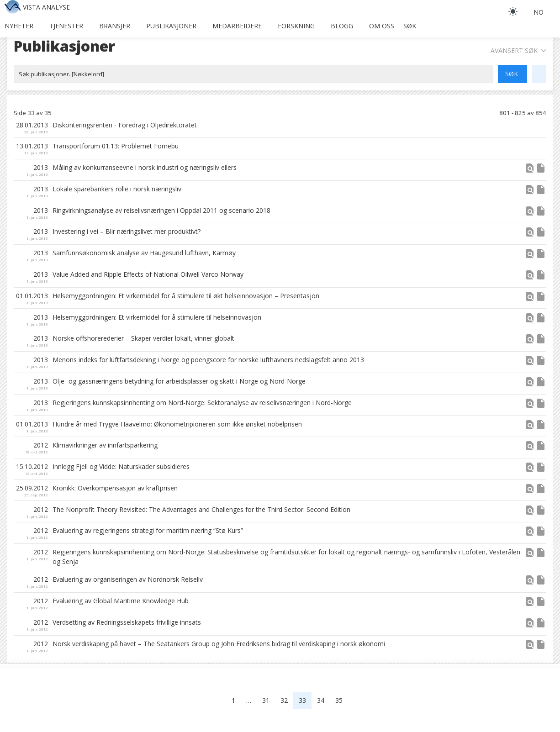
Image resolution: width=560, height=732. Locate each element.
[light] (513, 11)
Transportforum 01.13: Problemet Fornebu (116, 146)
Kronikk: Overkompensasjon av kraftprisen (115, 488)
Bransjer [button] (115, 26)
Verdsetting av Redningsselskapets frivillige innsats (127, 622)
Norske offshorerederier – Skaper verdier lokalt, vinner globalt (143, 338)
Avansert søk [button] (518, 50)
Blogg (342, 26)
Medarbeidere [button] (237, 26)
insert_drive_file (541, 168)
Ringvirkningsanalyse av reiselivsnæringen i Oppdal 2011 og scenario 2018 (161, 210)
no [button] (539, 12)
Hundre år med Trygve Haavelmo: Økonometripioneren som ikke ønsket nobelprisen (177, 424)
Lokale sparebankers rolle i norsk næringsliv (117, 189)
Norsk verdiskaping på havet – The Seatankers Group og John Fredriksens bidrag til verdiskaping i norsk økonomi (219, 644)
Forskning (296, 26)
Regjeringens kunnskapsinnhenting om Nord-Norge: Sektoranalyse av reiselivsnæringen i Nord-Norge (202, 403)
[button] (530, 171)
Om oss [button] (382, 26)
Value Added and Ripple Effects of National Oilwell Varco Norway (148, 274)
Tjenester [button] (66, 26)
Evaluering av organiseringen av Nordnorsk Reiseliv (128, 579)
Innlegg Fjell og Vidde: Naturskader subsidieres (121, 466)
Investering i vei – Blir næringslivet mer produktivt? (127, 231)
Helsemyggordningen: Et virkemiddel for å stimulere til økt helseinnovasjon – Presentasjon (186, 296)
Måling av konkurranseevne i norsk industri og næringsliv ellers (145, 167)
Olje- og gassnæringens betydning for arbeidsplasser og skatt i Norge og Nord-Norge (179, 381)
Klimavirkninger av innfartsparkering (105, 445)
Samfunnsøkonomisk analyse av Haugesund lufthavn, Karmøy (144, 253)
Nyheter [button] (19, 26)
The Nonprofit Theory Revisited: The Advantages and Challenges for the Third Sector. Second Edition (201, 509)
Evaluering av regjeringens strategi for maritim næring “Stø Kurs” (148, 530)
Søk (410, 26)
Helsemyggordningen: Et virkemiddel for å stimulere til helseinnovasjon (157, 317)
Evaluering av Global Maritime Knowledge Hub (121, 601)
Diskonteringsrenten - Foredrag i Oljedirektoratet (125, 125)
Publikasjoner (171, 26)
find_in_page (530, 168)
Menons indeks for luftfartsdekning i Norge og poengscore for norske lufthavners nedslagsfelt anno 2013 (208, 360)
